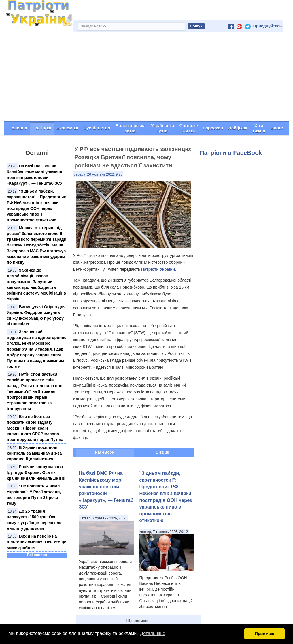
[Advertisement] (147, 78)
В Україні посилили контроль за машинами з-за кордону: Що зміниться (34, 453)
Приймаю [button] (264, 634)
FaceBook (105, 452)
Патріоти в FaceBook (231, 153)
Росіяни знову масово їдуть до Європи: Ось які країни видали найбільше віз (36, 472)
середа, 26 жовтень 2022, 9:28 (98, 174)
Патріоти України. (159, 269)
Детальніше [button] (153, 633)
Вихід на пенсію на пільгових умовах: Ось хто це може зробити (37, 542)
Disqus (162, 452)
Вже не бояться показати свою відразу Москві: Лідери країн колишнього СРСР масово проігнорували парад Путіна (35, 428)
